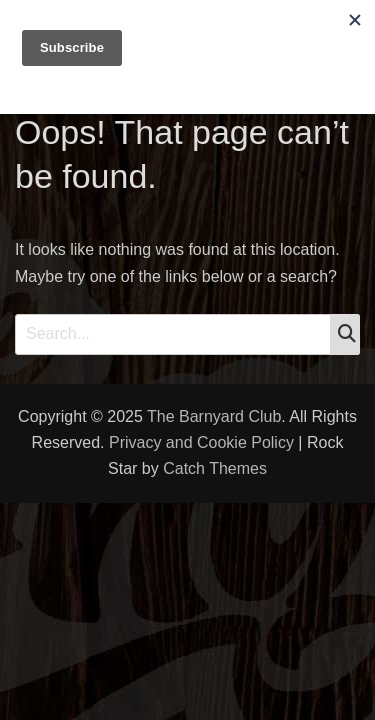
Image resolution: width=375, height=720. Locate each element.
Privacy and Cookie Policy (201, 442)
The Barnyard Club (214, 416)
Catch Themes (215, 468)
